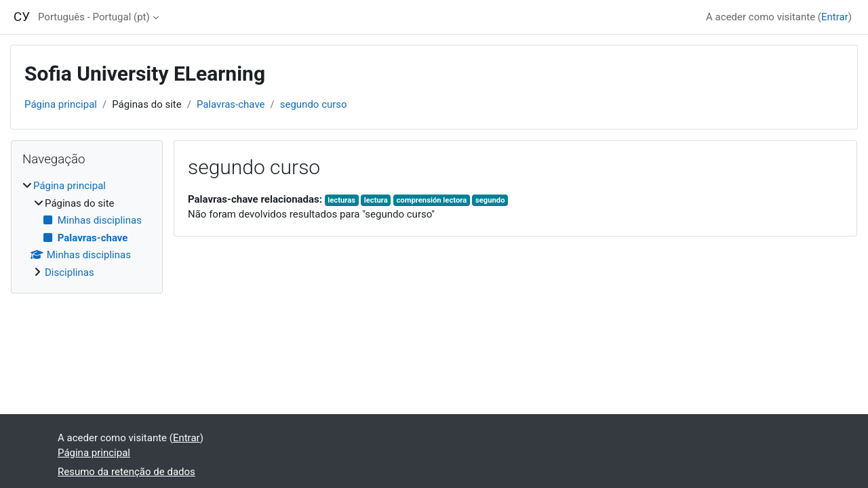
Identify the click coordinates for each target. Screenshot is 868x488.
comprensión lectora (431, 200)
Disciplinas (70, 272)
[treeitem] (87, 229)
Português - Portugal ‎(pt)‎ (94, 17)
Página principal (61, 104)
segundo (490, 200)
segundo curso (314, 104)
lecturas (341, 200)
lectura (376, 200)
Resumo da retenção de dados (126, 472)
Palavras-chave (231, 104)
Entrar (835, 17)
